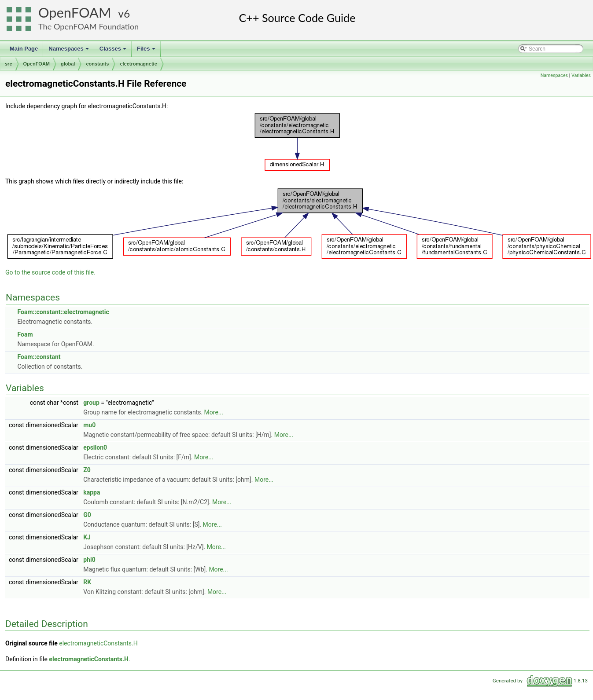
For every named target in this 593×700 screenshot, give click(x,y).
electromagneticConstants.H (98, 643)
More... (214, 412)
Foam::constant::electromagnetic (63, 312)
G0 (87, 515)
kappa (92, 492)
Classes (114, 51)
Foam (25, 334)
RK (87, 582)
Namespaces (69, 51)
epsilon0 (95, 447)
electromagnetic (138, 64)
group (91, 403)
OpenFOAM (75, 13)
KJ (87, 537)
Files (147, 51)
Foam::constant (39, 357)
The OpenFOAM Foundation (88, 26)
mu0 (89, 425)
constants (97, 64)
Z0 (87, 470)
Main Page (24, 49)
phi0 (89, 560)
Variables (581, 75)
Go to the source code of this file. (50, 272)
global (68, 64)
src (9, 64)
